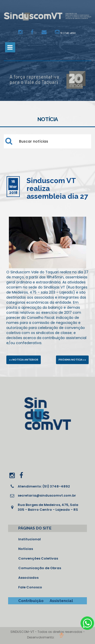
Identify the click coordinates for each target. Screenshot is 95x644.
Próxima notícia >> (72, 360)
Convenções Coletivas (38, 558)
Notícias (26, 549)
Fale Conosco (30, 587)
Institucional (30, 539)
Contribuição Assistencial (46, 601)
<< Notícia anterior (24, 360)
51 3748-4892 (65, 32)
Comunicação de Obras (40, 568)
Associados (28, 578)
